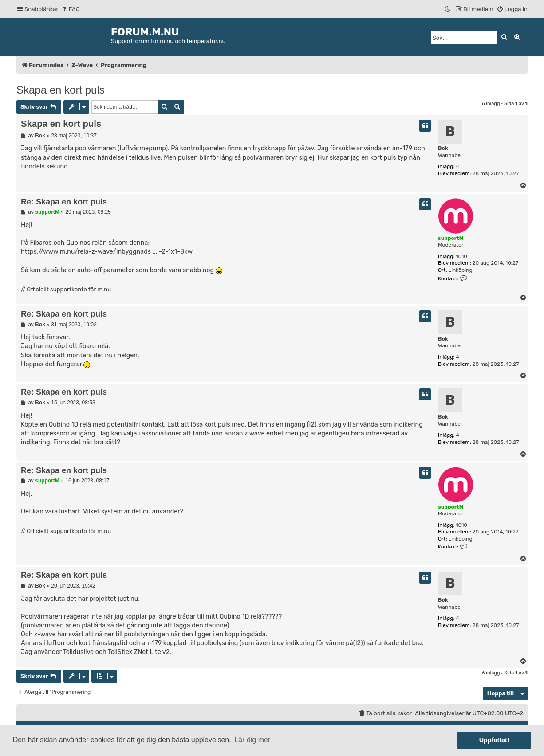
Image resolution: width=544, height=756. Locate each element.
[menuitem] (70, 9)
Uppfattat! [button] (494, 740)
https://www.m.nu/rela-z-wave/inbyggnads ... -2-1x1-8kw (107, 252)
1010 (461, 256)
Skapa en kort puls (61, 90)
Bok (443, 148)
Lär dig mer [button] (252, 740)
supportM (451, 238)
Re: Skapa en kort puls (64, 202)
